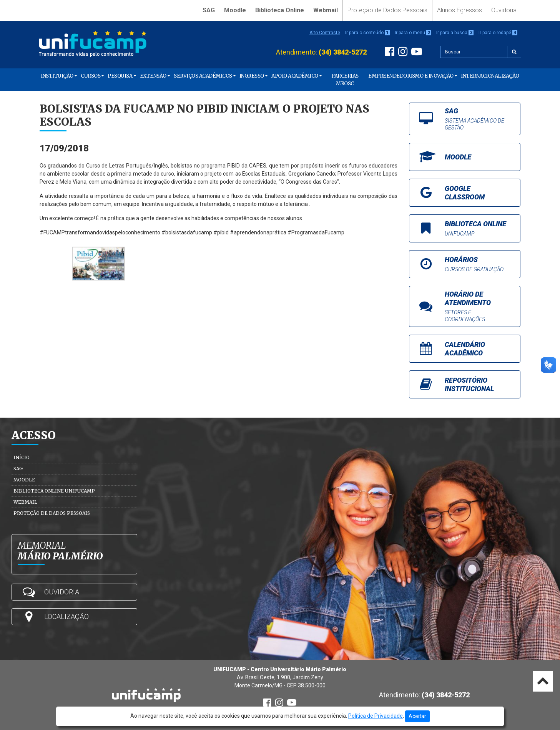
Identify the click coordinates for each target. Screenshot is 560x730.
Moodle (235, 10)
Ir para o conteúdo (367, 33)
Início (22, 457)
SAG (209, 10)
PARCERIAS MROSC (345, 80)
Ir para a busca (455, 33)
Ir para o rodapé (498, 33)
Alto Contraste (325, 33)
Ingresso (252, 76)
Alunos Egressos (459, 10)
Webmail (326, 10)
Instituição (57, 76)
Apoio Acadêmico (295, 76)
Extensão (153, 76)
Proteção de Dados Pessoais (387, 10)
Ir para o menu (413, 33)
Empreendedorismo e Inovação (411, 76)
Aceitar (417, 716)
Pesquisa (120, 76)
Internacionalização (490, 76)
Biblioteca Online (280, 10)
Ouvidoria (504, 10)
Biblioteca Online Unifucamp (54, 491)
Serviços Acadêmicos (203, 76)
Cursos (91, 76)
